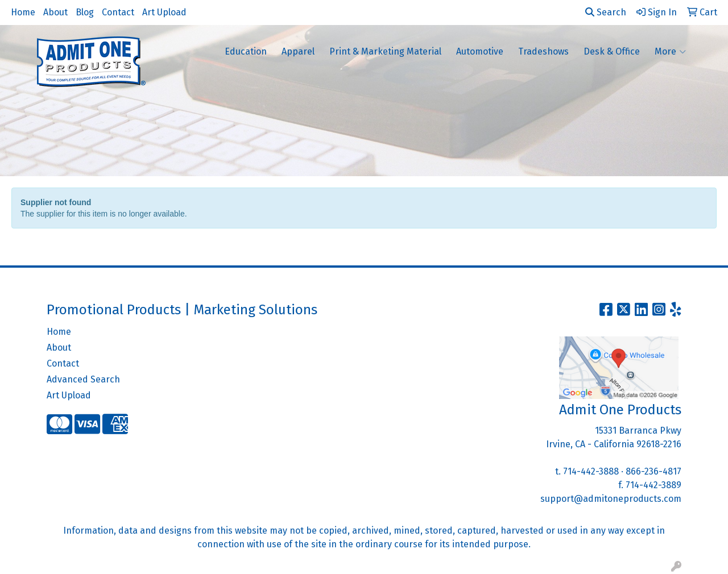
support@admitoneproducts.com (611, 499)
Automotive (480, 51)
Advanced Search (83, 379)
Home (23, 12)
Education (246, 51)
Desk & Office (612, 51)
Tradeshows (543, 51)
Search (606, 12)
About (55, 12)
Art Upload (164, 12)
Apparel (298, 51)
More (670, 52)
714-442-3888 (591, 471)
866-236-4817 (653, 471)
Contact (118, 12)
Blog (85, 12)
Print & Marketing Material (385, 51)
